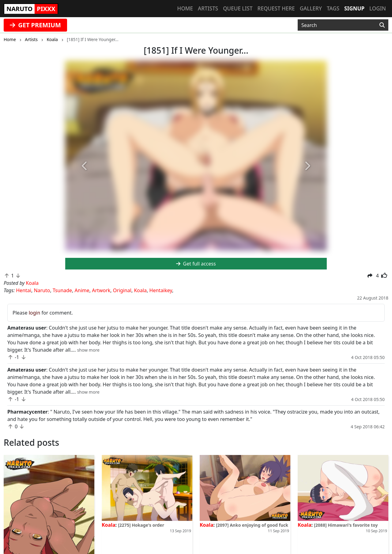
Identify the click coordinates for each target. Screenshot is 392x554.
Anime (82, 290)
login (35, 313)
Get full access (196, 264)
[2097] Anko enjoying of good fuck (252, 525)
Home (185, 8)
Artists (208, 8)
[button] (85, 166)
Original (122, 290)
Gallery (311, 8)
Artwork (101, 290)
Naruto (42, 290)
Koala (140, 290)
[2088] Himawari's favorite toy (346, 525)
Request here (276, 8)
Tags (333, 8)
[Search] (382, 25)
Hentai (24, 290)
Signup (354, 8)
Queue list (238, 8)
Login (378, 8)
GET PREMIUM (35, 25)
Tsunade (62, 290)
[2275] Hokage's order (141, 525)
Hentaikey (161, 290)
